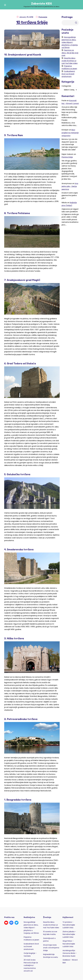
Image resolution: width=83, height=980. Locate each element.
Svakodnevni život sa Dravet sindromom (68, 74)
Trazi (76, 23)
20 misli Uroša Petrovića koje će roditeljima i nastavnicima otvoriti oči (31, 965)
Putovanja (43, 17)
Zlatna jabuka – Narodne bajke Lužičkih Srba (69, 934)
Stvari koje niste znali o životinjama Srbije (51, 948)
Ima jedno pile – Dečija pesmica (70, 186)
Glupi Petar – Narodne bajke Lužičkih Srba (69, 944)
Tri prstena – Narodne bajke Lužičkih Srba (69, 925)
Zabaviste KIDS (41, 3)
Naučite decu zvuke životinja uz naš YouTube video (70, 61)
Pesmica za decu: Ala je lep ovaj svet (70, 53)
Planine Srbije (67, 157)
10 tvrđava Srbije (32, 22)
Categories (66, 86)
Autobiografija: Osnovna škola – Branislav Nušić (70, 953)
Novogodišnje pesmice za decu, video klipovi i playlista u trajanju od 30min (70, 42)
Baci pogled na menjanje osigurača (70, 133)
